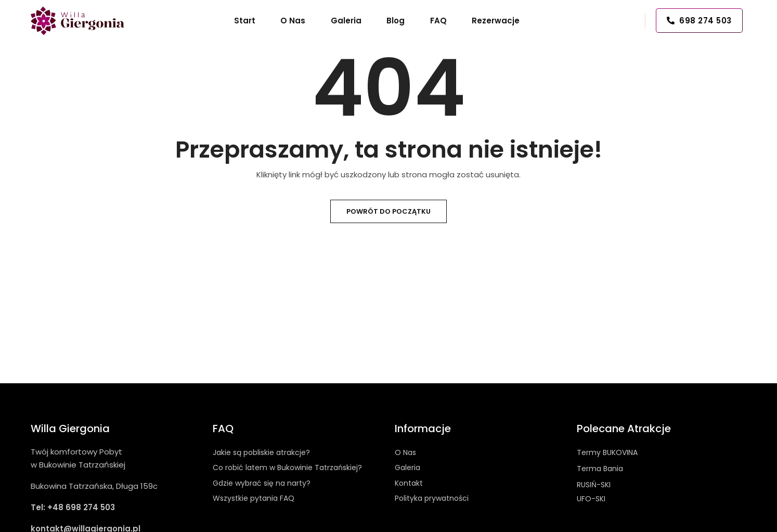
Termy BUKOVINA (607, 452)
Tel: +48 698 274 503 (73, 507)
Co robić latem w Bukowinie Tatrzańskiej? (287, 468)
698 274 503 (699, 21)
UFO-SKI (591, 499)
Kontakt (409, 483)
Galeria (407, 468)
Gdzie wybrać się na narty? (262, 483)
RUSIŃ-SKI (594, 485)
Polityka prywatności (432, 498)
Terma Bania (600, 469)
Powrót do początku (388, 211)
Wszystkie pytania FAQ (254, 498)
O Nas (405, 452)
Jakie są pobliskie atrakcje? (261, 452)
